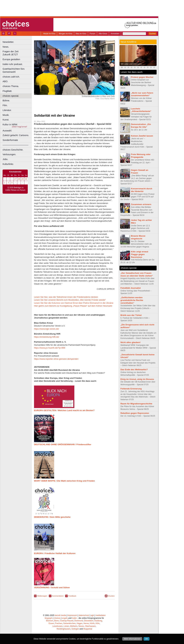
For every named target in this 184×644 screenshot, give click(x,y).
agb (92, 615)
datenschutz (84, 615)
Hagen (80, 623)
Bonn (57, 621)
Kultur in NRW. (10, 124)
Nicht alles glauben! (131, 342)
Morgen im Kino (65, 34)
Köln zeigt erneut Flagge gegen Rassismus (140, 254)
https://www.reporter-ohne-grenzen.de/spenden (56, 359)
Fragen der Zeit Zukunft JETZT (17, 53)
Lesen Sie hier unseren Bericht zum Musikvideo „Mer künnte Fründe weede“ (70, 300)
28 (19, 179)
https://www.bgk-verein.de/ (47, 329)
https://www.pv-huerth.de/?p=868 (50, 348)
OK (147, 639)
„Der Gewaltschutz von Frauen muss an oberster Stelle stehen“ (137, 274)
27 (15, 179)
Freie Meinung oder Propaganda (141, 156)
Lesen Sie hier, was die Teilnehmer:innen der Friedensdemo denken (66, 297)
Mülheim (74, 626)
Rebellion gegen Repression (135, 413)
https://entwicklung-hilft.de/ (47, 337)
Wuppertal (88, 629)
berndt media (60, 615)
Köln (98, 623)
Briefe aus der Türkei (131, 315)
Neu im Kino (81, 34)
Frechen (59, 623)
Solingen (75, 629)
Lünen (66, 626)
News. (6, 47)
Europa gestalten (11, 59)
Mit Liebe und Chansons (131, 64)
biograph (48, 618)
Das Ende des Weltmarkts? (134, 370)
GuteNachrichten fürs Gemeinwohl (14, 70)
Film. (5, 105)
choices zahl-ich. (11, 77)
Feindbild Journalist (131, 288)
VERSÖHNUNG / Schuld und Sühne (52, 587)
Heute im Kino (49, 34)
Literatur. (7, 110)
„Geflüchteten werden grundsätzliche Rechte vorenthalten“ (132, 300)
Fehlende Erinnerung (131, 389)
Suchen (152, 34)
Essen (51, 623)
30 (26, 179)
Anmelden (115, 34)
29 (22, 179)
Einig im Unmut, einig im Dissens (137, 379)
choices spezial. (11, 96)
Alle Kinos (103, 34)
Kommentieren (58, 596)
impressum (72, 615)
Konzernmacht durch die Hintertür (142, 190)
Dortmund (79, 621)
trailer (74, 618)
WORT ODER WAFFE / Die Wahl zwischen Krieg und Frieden (64, 481)
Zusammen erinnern (141, 204)
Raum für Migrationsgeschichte (136, 404)
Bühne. (6, 101)
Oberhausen (90, 626)
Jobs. (5, 159)
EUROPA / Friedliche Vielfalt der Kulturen (55, 553)
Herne (86, 623)
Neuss (81, 626)
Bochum (50, 621)
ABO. (5, 81)
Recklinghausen (63, 629)
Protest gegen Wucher (142, 77)
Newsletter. (8, 42)
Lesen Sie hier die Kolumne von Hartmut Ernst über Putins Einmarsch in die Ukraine (74, 303)
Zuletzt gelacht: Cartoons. (16, 135)
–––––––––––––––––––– (15, 145)
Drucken (111, 596)
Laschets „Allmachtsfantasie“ (141, 110)
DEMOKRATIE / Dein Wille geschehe (52, 517)
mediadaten (101, 615)
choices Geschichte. (13, 150)
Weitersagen (42, 596)
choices (57, 618)
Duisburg (98, 621)
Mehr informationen (132, 639)
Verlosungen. (9, 154)
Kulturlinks (8, 164)
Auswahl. (7, 131)
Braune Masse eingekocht (138, 237)
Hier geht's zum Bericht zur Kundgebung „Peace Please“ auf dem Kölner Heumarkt (73, 306)
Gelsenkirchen (69, 623)
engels (65, 618)
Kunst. (6, 120)
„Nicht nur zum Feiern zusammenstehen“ (142, 94)
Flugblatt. (7, 91)
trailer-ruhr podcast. (13, 64)
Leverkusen (58, 626)
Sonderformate (10, 140)
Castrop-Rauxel (67, 621)
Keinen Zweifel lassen (142, 136)
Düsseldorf (89, 621)
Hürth (92, 623)
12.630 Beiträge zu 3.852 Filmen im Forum (15, 189)
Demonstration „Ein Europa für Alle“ (141, 126)
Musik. (6, 115)
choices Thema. (11, 86)
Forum (92, 34)
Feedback (72, 596)
